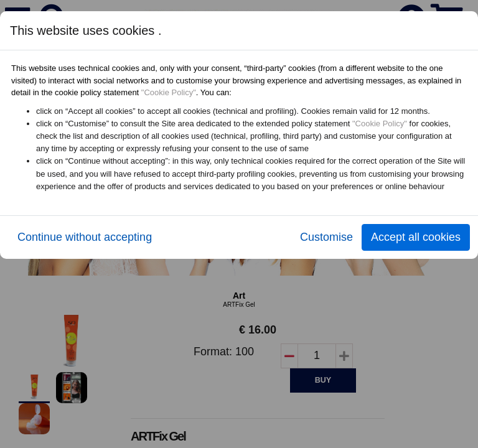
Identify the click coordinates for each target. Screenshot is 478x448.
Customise (326, 237)
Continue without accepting (85, 237)
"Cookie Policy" (169, 92)
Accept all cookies (416, 237)
